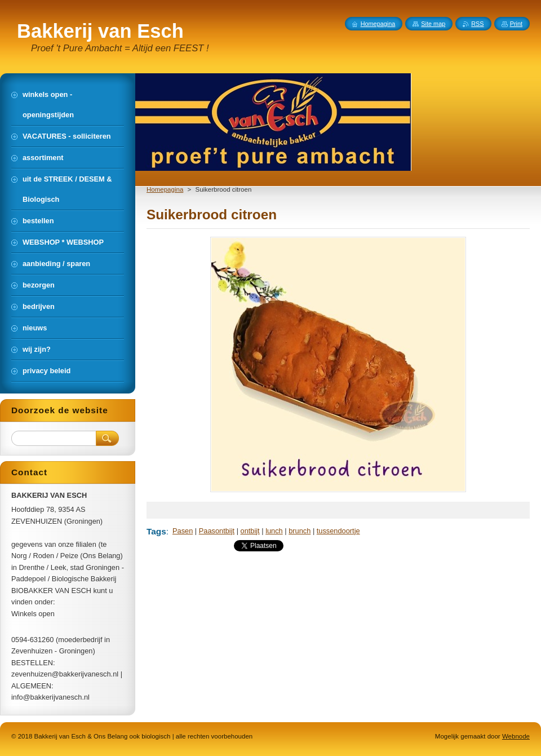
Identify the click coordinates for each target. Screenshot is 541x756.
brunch (300, 531)
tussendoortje (338, 531)
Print (516, 24)
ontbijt (250, 531)
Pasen (183, 531)
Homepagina (165, 189)
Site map (433, 24)
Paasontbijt (217, 531)
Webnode (516, 736)
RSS (477, 24)
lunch (274, 531)
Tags (156, 531)
